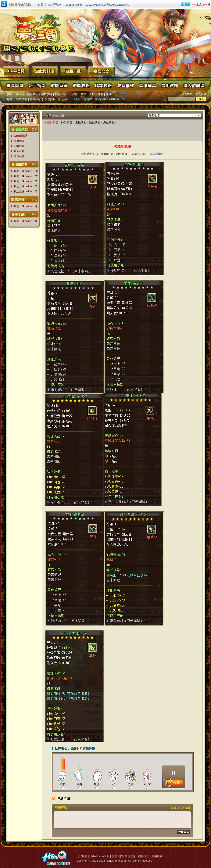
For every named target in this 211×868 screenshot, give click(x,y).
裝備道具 (147, 86)
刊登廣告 (82, 856)
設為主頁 (187, 94)
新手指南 (37, 86)
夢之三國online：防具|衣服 (26, 192)
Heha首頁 (16, 71)
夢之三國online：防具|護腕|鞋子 (26, 176)
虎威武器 (19, 156)
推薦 (174, 784)
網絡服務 (157, 856)
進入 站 (203, 5)
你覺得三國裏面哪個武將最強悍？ (104, 99)
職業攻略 (103, 86)
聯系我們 (117, 856)
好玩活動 (63, 99)
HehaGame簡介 (100, 856)
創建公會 (101, 71)
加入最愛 (201, 94)
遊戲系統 (59, 86)
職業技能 (22, 99)
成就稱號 (125, 86)
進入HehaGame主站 (16, 4)
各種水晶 (18, 214)
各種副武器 (20, 136)
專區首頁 (15, 86)
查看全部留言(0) (181, 808)
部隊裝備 (18, 200)
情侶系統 (33, 94)
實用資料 (169, 86)
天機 (92, 94)
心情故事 (49, 99)
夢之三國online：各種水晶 (26, 221)
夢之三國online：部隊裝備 (26, 206)
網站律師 (144, 856)
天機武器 (19, 146)
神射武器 (19, 141)
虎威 (84, 94)
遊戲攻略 (81, 86)
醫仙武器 (19, 151)
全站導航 (53, 5)
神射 (100, 94)
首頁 (41, 5)
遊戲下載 (73, 71)
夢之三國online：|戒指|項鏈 (26, 171)
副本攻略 (47, 94)
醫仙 (109, 94)
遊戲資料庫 (45, 71)
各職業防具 (19, 164)
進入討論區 (194, 86)
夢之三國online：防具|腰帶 (26, 181)
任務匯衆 (35, 99)
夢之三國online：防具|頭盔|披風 (26, 186)
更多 (35, 130)
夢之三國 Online (39, 32)
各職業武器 (19, 129)
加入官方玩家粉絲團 (24, 119)
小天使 (20, 94)
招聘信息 (130, 856)
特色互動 (60, 94)
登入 (186, 5)
